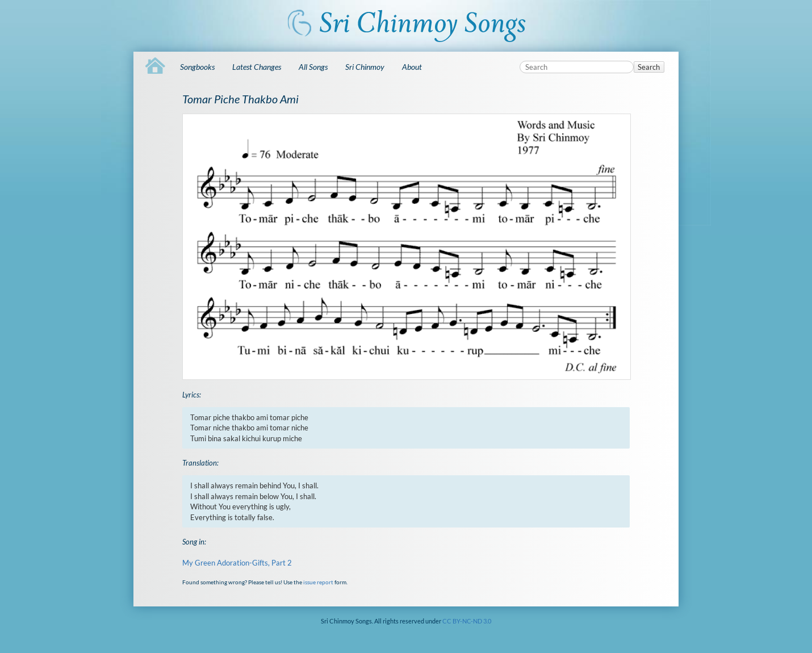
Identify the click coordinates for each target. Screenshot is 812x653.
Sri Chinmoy (365, 67)
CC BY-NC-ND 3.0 (467, 621)
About (412, 67)
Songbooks (197, 67)
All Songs (313, 67)
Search (649, 67)
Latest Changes (257, 67)
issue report (318, 582)
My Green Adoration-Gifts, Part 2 (237, 563)
